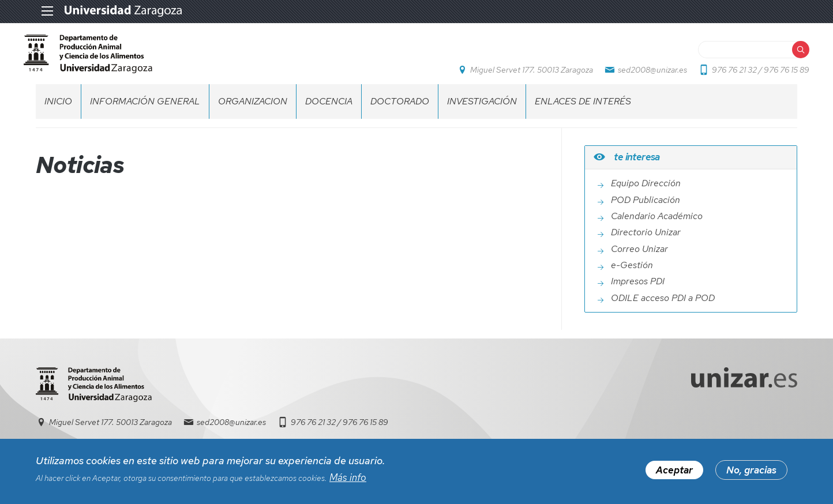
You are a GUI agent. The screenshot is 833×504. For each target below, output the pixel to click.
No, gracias (751, 473)
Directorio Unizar (646, 245)
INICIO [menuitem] (58, 113)
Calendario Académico (657, 228)
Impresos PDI (638, 294)
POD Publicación (646, 212)
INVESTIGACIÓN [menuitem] (482, 113)
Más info (348, 480)
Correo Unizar (639, 261)
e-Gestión (632, 277)
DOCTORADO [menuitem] (400, 113)
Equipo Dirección (646, 195)
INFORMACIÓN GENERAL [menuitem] (145, 113)
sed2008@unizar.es (640, 76)
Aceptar (674, 473)
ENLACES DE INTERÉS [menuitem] (583, 113)
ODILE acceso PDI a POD (663, 310)
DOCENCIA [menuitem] (329, 113)
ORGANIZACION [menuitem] (253, 113)
